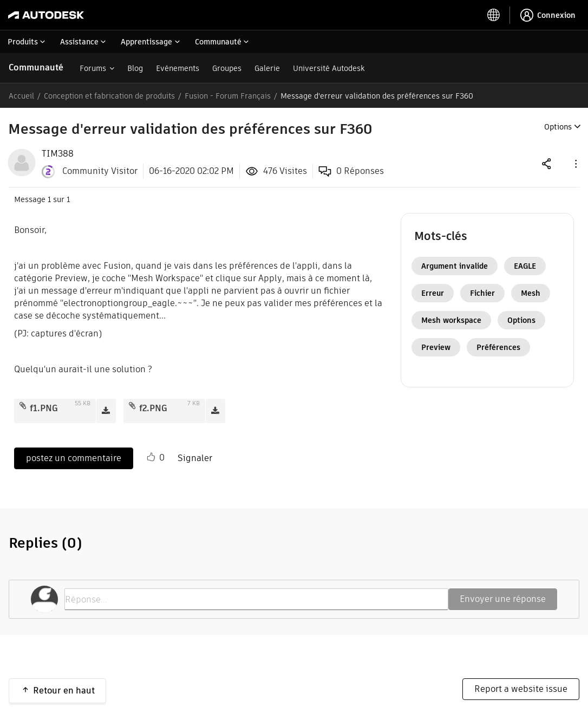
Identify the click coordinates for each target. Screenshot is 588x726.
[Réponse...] (256, 599)
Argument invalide (455, 266)
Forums (93, 68)
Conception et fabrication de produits (109, 96)
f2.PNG (153, 408)
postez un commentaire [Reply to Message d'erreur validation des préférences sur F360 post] (74, 458)
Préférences (498, 347)
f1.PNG (44, 408)
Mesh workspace (451, 320)
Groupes (227, 68)
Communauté (36, 67)
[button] (575, 163)
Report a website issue (521, 689)
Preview (436, 347)
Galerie (267, 68)
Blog (135, 68)
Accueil (21, 96)
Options (521, 320)
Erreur (433, 293)
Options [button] (558, 127)
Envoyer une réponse (503, 599)
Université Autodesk (329, 68)
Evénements (178, 68)
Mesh (531, 293)
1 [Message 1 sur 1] (49, 199)
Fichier (482, 293)
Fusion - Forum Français (228, 96)
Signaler (195, 458)
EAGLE (525, 266)
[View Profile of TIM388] (58, 154)
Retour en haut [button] (64, 691)
